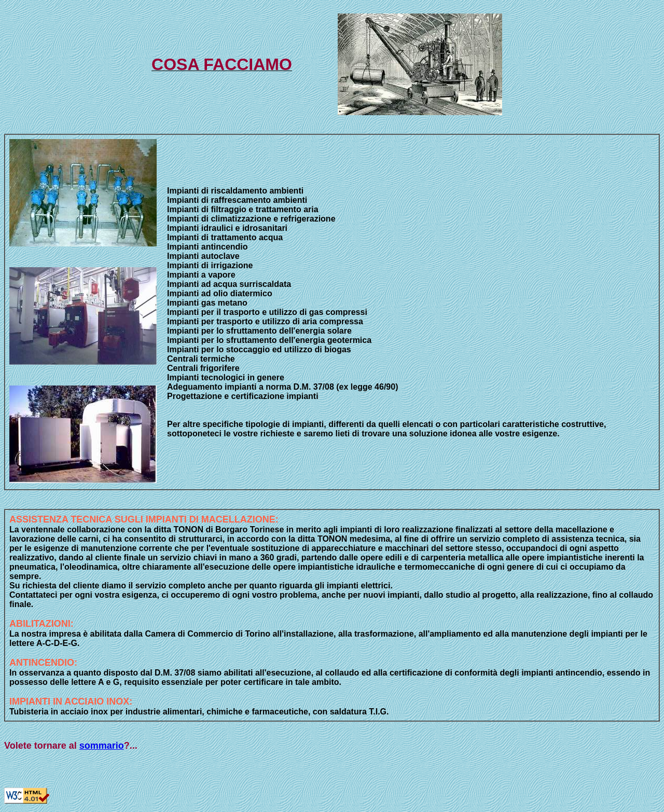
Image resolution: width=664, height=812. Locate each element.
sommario (102, 746)
